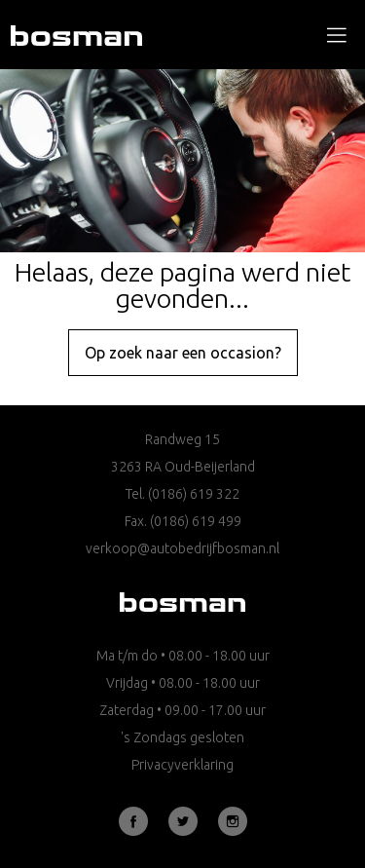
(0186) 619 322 (194, 494)
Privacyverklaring (182, 765)
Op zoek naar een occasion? (183, 353)
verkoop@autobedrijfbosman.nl (182, 548)
